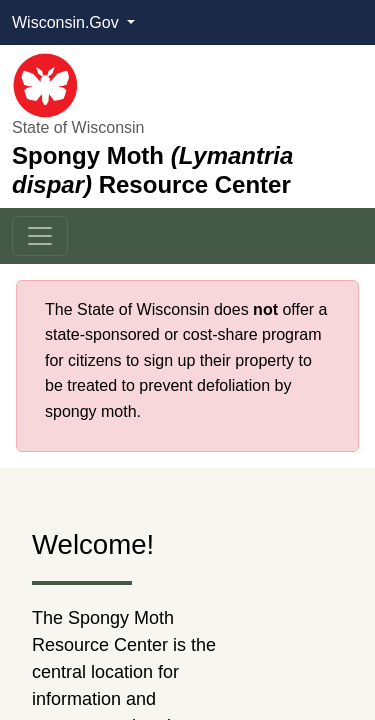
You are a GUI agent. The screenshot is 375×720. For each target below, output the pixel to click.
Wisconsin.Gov (67, 22)
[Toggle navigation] (40, 236)
